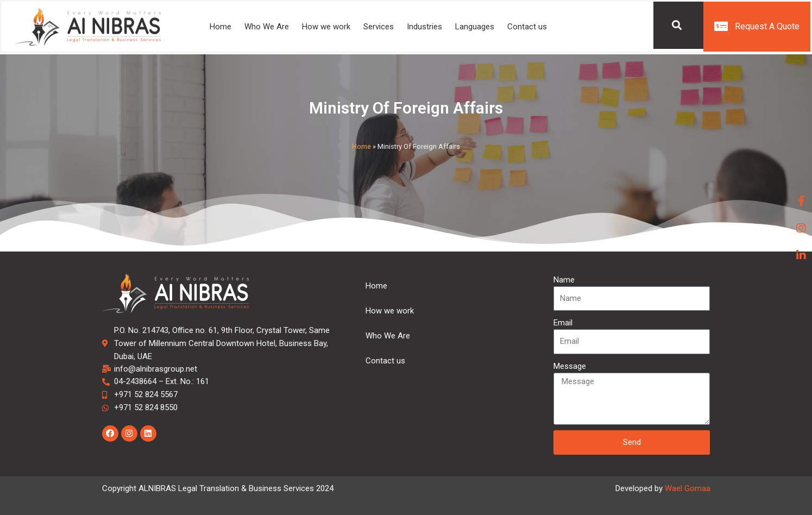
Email (563, 323)
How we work (326, 27)
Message (570, 366)
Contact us (527, 27)
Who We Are (267, 27)
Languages (475, 27)
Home (221, 27)
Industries (424, 27)
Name (564, 280)
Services (379, 27)
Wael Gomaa (688, 488)
